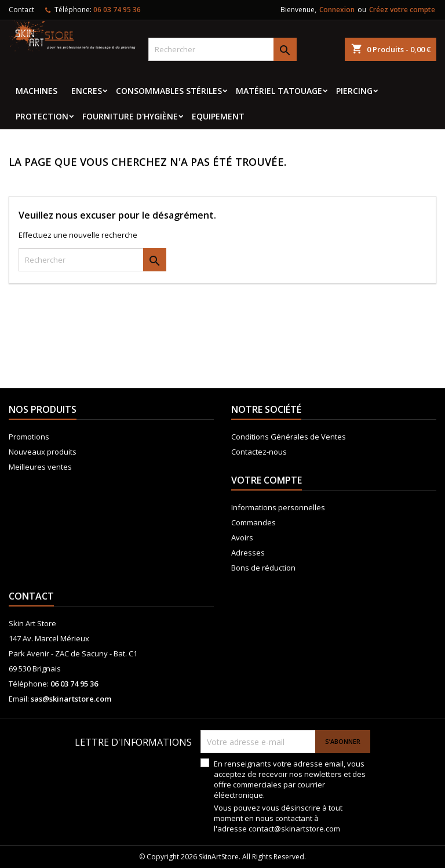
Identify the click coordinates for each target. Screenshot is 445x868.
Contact (21, 10)
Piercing (354, 91)
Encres (87, 91)
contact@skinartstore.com (294, 829)
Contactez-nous (259, 452)
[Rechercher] (222, 49)
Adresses (248, 553)
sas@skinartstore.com (71, 699)
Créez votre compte (402, 10)
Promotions (29, 437)
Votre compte (267, 480)
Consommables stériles (169, 91)
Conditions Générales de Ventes (289, 437)
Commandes (253, 522)
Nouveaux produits (43, 452)
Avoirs (242, 537)
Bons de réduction (263, 568)
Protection (42, 116)
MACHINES (37, 91)
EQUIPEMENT (218, 116)
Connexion (337, 10)
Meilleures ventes (40, 467)
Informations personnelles (278, 507)
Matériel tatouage (279, 91)
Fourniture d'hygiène (130, 116)
